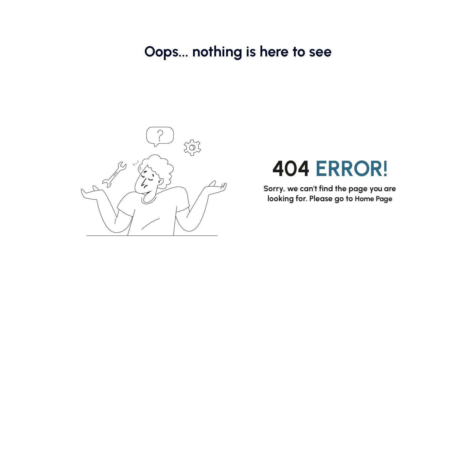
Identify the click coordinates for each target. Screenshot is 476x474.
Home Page (374, 198)
